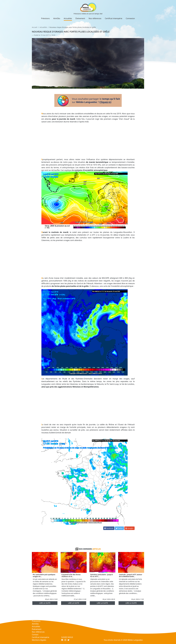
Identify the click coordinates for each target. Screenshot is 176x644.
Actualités (68, 18)
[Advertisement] (88, 141)
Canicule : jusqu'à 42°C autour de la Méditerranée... (131, 575)
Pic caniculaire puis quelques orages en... (44, 575)
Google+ (129, 528)
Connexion (130, 18)
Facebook (109, 528)
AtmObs (57, 18)
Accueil (35, 27)
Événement (80, 18)
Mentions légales (39, 640)
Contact (35, 635)
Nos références (95, 18)
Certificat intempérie (114, 18)
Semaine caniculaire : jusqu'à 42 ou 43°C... (101, 575)
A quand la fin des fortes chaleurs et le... (71, 575)
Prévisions (45, 18)
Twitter (119, 528)
